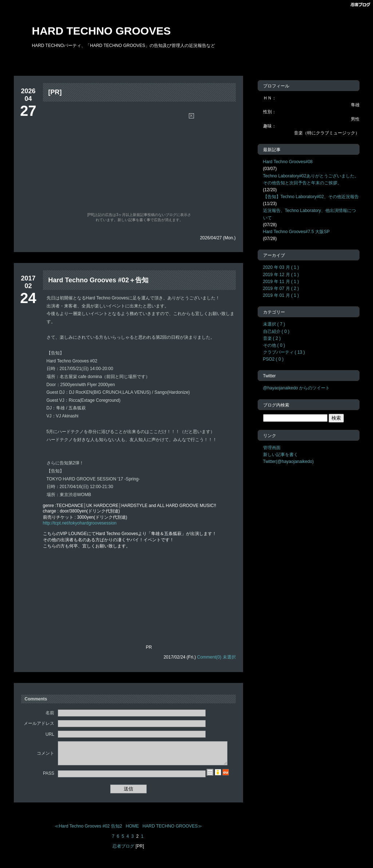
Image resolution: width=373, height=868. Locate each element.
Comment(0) (209, 657)
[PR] (55, 92)
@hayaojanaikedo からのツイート (297, 388)
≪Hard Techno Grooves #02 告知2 (88, 830)
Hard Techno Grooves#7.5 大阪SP (296, 232)
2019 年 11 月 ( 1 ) (281, 282)
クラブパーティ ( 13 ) (284, 352)
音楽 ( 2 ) (272, 338)
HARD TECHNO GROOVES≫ (172, 830)
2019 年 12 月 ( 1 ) (281, 275)
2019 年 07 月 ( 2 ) (281, 288)
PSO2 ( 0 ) (273, 359)
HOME (132, 830)
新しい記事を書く (281, 455)
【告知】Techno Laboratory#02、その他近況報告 (311, 197)
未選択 (229, 657)
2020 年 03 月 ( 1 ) (281, 267)
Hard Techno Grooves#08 (288, 162)
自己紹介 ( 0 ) (276, 331)
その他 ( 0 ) (274, 345)
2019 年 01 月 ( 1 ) (281, 295)
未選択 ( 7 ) (274, 324)
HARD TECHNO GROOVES (102, 31)
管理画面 (272, 448)
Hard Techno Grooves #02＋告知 (99, 280)
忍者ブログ (123, 851)
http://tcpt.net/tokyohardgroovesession (80, 523)
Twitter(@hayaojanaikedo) (289, 462)
